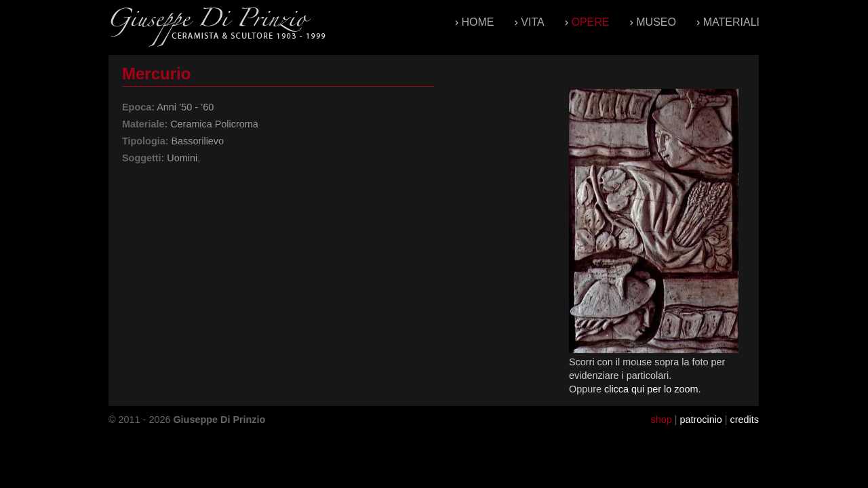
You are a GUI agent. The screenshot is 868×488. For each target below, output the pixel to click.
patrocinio (701, 420)
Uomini (182, 158)
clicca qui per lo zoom (651, 389)
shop (661, 420)
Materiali (731, 22)
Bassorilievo (197, 141)
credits (745, 420)
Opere (590, 22)
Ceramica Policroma (214, 124)
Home (478, 22)
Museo (656, 22)
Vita (532, 22)
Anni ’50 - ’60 (185, 107)
